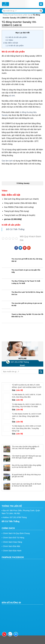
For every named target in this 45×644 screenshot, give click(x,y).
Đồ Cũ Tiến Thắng (15, 229)
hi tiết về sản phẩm (15, 46)
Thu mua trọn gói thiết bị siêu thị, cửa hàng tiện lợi (27, 260)
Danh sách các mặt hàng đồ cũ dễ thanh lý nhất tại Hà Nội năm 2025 (27, 485)
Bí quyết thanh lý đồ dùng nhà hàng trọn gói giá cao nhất (26, 476)
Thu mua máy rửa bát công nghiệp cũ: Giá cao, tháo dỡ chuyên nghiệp (26, 447)
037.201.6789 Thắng (20, 362)
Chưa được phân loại (22, 15)
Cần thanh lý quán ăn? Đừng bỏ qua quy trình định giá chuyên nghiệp (27, 457)
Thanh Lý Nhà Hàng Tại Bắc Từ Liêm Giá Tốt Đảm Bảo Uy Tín (27, 315)
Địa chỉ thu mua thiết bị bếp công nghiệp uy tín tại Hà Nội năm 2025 (27, 466)
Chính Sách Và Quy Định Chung (16, 533)
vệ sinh (12, 96)
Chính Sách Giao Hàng (13, 542)
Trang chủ (7, 15)
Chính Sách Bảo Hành (12, 551)
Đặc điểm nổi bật (10, 43)
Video (9, 40)
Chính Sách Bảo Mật (12, 546)
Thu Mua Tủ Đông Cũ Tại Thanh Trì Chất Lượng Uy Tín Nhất (26, 282)
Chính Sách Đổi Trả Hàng (14, 538)
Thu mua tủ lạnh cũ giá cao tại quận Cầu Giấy (26, 271)
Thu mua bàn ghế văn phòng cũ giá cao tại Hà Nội (27, 304)
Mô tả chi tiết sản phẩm (16, 37)
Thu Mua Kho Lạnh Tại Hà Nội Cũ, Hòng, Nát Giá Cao (27, 293)
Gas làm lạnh (7, 161)
